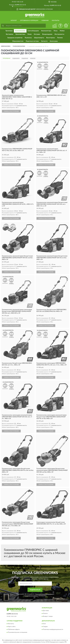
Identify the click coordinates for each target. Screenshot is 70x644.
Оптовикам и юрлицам (29, 21)
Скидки (45, 627)
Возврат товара (48, 616)
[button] (17, 6)
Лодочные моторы (32, 41)
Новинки (45, 21)
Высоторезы (51, 38)
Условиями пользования (31, 596)
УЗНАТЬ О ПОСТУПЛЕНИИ (11, 111)
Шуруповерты (39, 38)
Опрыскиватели (18, 41)
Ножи (30, 34)
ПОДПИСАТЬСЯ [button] (35, 590)
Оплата (45, 614)
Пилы (56, 31)
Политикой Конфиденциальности (44, 594)
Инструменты (59, 34)
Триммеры (9, 31)
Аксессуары (54, 41)
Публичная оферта (14, 629)
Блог (44, 624)
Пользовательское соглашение (18, 632)
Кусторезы (10, 34)
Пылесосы (28, 38)
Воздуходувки (47, 34)
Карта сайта (12, 627)
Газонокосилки (20, 31)
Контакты (56, 21)
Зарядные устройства (15, 38)
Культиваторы (20, 34)
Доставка (46, 611)
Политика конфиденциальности (53, 629)
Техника (60, 38)
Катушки (37, 34)
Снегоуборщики (33, 31)
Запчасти (44, 41)
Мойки (62, 31)
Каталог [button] (14, 21)
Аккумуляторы (46, 31)
